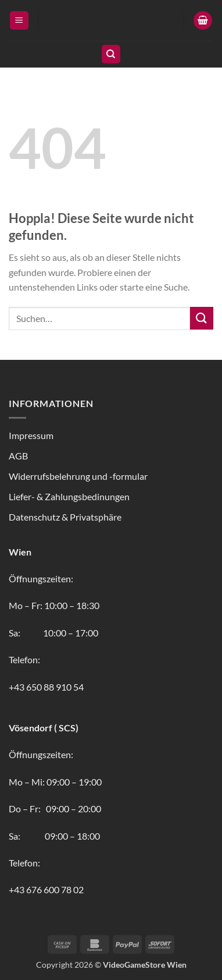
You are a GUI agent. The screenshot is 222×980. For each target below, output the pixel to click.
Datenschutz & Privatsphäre (65, 517)
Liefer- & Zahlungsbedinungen (69, 496)
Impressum (31, 435)
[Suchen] (111, 54)
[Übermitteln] (202, 318)
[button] (19, 21)
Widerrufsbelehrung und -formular (78, 476)
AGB (18, 456)
